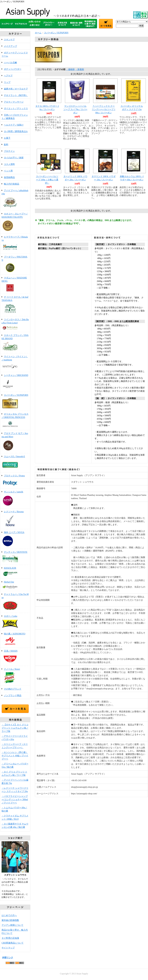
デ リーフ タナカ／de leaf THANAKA (15, 305)
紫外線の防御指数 (10, 920)
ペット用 (8, 171)
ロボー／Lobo (15, 622)
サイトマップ (8, 948)
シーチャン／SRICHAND (15, 382)
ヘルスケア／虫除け (14, 125)
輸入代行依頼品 (12, 184)
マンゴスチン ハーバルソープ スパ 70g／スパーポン (75, 109)
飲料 (6, 145)
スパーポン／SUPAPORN (15, 402)
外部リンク (8, 958)
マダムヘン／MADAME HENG (15, 284)
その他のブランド (13, 689)
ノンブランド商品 (13, 695)
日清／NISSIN (15, 657)
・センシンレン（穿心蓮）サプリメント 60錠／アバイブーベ (15, 756)
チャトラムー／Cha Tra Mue (15, 602)
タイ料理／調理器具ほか (16, 131)
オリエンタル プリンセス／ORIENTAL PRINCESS (15, 421)
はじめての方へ (9, 915)
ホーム (38, 33)
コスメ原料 (9, 164)
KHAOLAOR (15, 572)
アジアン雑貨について (12, 925)
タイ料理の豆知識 (10, 938)
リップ (7, 82)
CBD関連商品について (13, 943)
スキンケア (9, 40)
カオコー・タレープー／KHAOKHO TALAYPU (15, 222)
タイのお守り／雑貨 (14, 158)
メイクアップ (10, 46)
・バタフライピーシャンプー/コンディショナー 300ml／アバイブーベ (15, 800)
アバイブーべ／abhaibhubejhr (15, 199)
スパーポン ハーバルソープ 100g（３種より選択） (47, 180)
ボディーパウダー (13, 69)
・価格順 (70, 69)
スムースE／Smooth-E (15, 463)
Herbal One (15, 585)
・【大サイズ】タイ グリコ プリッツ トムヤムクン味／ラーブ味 (15, 728)
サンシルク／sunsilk (15, 499)
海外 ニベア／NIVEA (15, 539)
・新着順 (80, 69)
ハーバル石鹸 (10, 63)
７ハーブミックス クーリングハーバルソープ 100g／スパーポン (104, 109)
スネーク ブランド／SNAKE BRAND (15, 343)
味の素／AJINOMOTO (15, 639)
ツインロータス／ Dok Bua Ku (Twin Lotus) (15, 324)
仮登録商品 (9, 177)
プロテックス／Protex (15, 481)
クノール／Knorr (15, 676)
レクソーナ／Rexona (15, 519)
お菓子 (7, 138)
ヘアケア (8, 76)
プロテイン (9, 151)
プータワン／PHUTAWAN (15, 264)
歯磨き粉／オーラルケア (16, 89)
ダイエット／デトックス (16, 108)
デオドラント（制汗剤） (16, 95)
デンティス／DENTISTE (15, 557)
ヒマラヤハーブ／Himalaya (15, 244)
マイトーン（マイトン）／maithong (15, 363)
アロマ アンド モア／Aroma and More (15, 442)
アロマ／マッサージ (14, 102)
